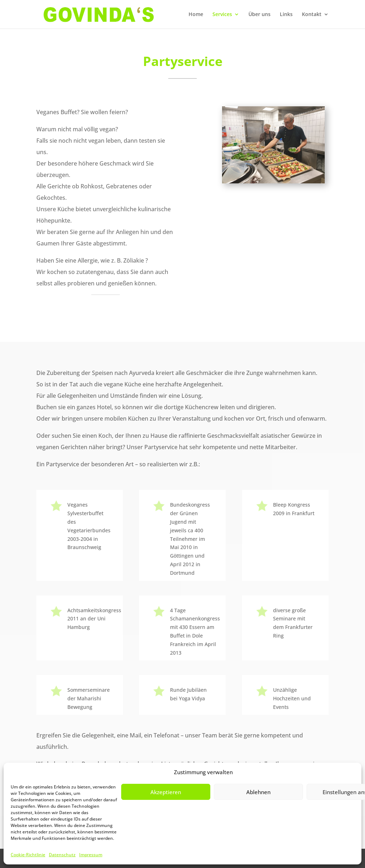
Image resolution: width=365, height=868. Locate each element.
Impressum (91, 855)
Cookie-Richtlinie (28, 855)
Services (222, 15)
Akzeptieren (166, 792)
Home (196, 15)
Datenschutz (62, 855)
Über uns (259, 15)
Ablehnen (258, 792)
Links (286, 15)
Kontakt (312, 15)
